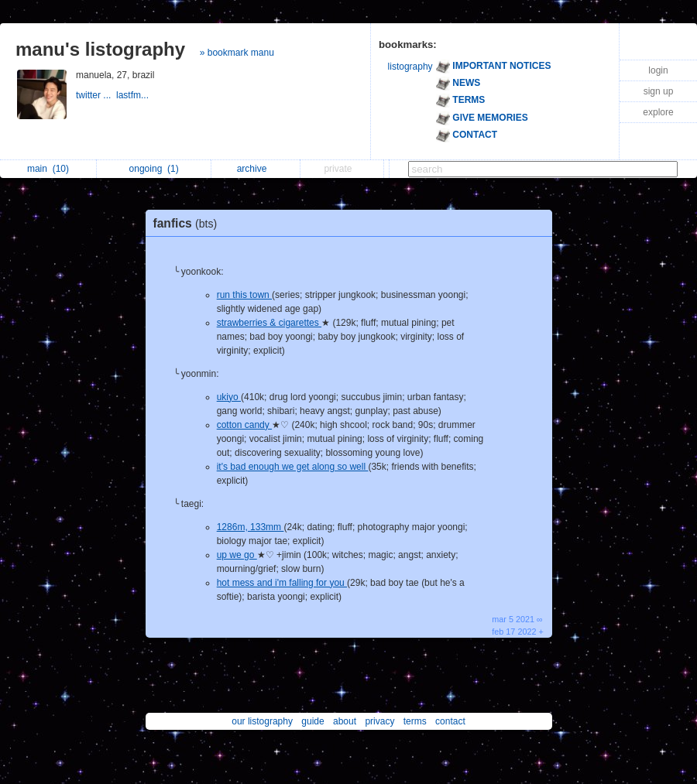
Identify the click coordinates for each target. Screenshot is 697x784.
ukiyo (229, 397)
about (345, 721)
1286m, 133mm (251, 527)
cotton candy (244, 425)
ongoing (154, 169)
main (48, 169)
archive (256, 169)
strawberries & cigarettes (269, 323)
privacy (379, 721)
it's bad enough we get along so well (293, 467)
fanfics (189, 223)
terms (415, 721)
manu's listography (100, 49)
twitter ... (96, 95)
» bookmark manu (237, 53)
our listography (262, 721)
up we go (237, 555)
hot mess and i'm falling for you (282, 583)
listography (410, 67)
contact (450, 721)
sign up (659, 91)
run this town (244, 295)
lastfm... (134, 95)
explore (658, 112)
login (658, 70)
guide (312, 721)
